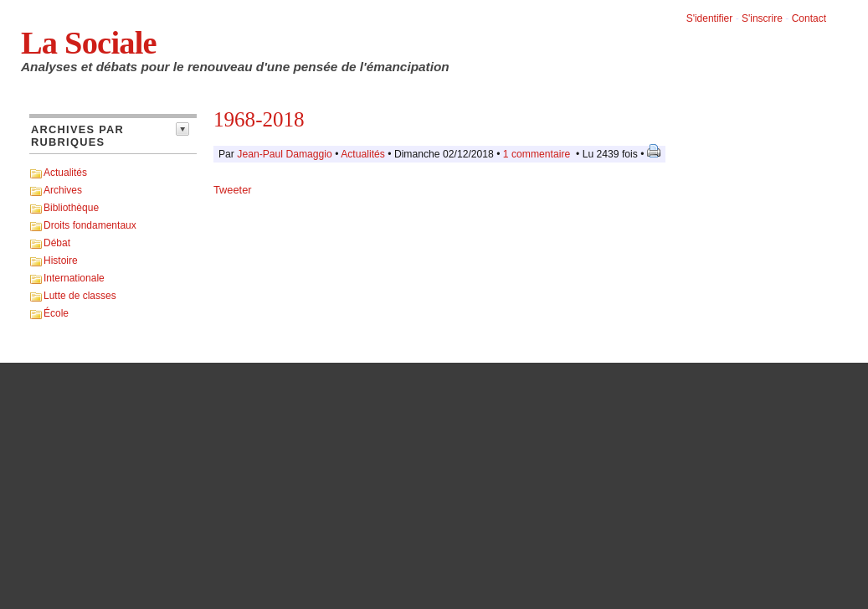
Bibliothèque (71, 208)
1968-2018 (259, 119)
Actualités (65, 173)
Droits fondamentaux (90, 225)
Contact (809, 18)
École (56, 313)
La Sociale (89, 43)
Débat (57, 243)
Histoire (61, 261)
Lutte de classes (80, 296)
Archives (63, 190)
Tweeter (233, 190)
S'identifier (710, 18)
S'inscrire (762, 18)
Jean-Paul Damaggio (285, 154)
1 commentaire (537, 154)
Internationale (74, 278)
